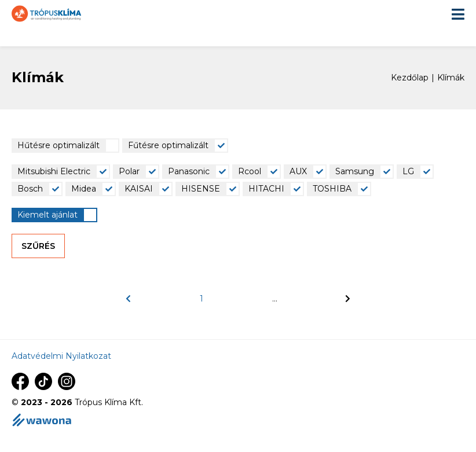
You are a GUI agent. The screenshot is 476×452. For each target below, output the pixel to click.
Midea (84, 189)
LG (408, 171)
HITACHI (266, 189)
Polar (129, 171)
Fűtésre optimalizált (168, 145)
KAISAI (139, 189)
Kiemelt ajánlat (47, 215)
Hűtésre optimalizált (58, 145)
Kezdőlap (410, 78)
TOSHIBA (332, 189)
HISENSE (201, 189)
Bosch (30, 189)
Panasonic (189, 171)
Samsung (355, 171)
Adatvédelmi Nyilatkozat (61, 356)
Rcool (250, 171)
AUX (298, 171)
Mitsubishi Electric (54, 171)
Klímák (451, 78)
